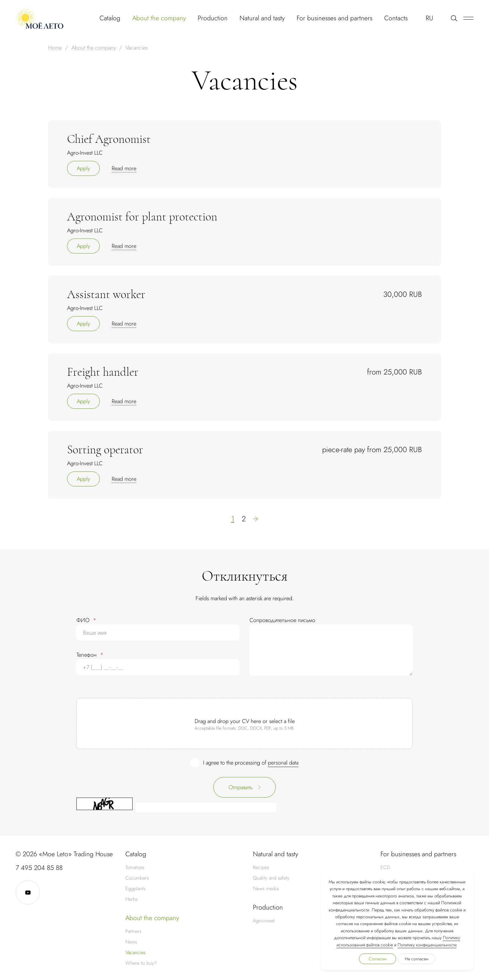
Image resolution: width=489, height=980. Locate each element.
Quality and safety (271, 878)
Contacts (396, 18)
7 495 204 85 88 (39, 868)
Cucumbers (137, 878)
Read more (124, 169)
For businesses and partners (334, 18)
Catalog (110, 18)
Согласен (378, 959)
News (131, 942)
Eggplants (135, 888)
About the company (159, 18)
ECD (385, 867)
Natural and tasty (262, 18)
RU (429, 18)
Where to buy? (141, 963)
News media (266, 888)
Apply (83, 168)
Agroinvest (264, 921)
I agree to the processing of (251, 763)
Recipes (261, 867)
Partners (133, 931)
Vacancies (135, 952)
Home (55, 48)
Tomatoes (135, 867)
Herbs (131, 899)
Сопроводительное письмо (282, 620)
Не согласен (417, 959)
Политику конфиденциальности (427, 945)
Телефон (90, 655)
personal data (283, 763)
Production (213, 18)
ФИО (86, 620)
